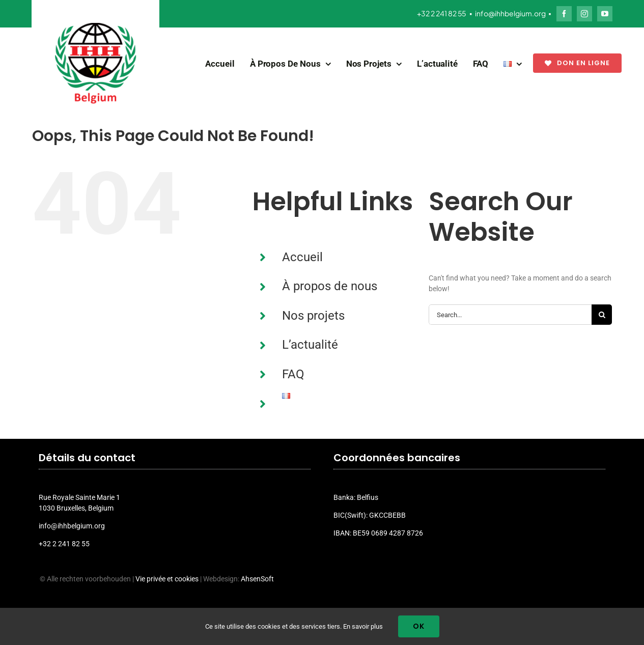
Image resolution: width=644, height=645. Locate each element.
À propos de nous (330, 286)
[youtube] (605, 14)
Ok (419, 626)
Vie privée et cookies (167, 579)
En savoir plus (363, 626)
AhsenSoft (257, 579)
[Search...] (510, 315)
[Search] (602, 315)
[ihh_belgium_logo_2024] (96, 26)
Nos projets (313, 316)
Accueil (302, 257)
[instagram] (584, 14)
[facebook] (564, 14)
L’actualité (310, 345)
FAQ (293, 374)
